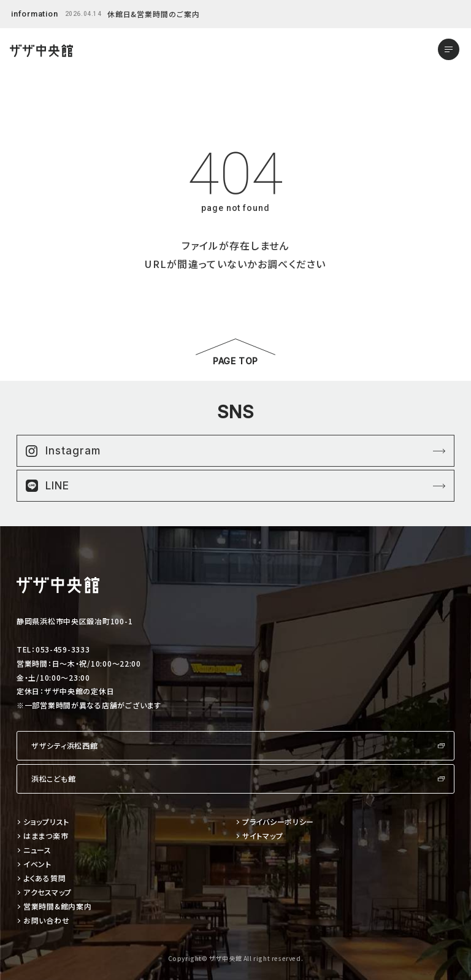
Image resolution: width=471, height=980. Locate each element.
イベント (37, 864)
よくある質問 (44, 879)
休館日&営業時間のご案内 (154, 14)
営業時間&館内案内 (57, 907)
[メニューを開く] (449, 49)
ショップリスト (46, 822)
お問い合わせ (46, 921)
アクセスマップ (48, 893)
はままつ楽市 (46, 836)
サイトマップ (262, 836)
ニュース (37, 850)
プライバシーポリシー (278, 822)
